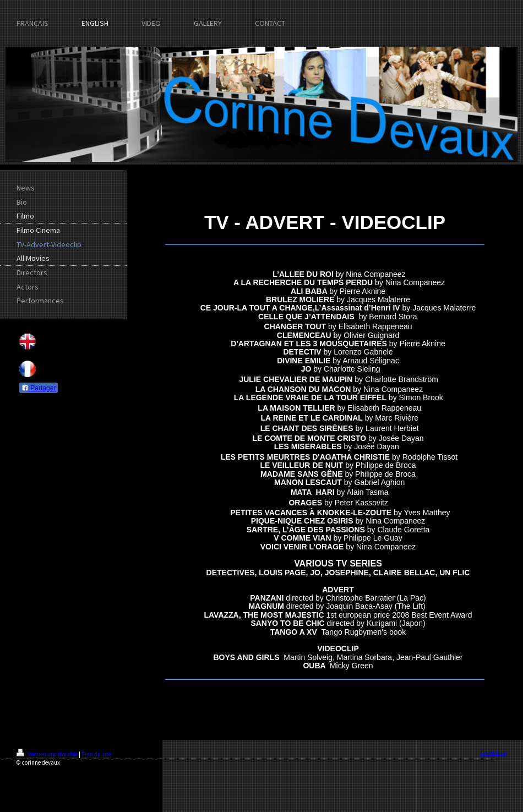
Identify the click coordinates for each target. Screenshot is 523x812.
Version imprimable (48, 754)
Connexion (493, 753)
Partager (39, 388)
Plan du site (96, 754)
